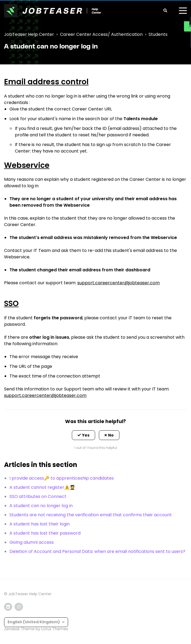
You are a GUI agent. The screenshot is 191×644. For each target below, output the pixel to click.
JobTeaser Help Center (29, 34)
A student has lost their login (40, 524)
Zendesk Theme (19, 629)
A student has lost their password (45, 533)
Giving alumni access (32, 542)
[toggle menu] (183, 11)
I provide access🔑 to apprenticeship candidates (62, 478)
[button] (83, 435)
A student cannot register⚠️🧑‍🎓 (42, 487)
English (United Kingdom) (34, 622)
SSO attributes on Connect (38, 496)
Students (158, 34)
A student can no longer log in (41, 506)
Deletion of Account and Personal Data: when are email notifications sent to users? (97, 551)
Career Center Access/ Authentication (101, 34)
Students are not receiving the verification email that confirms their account (91, 515)
